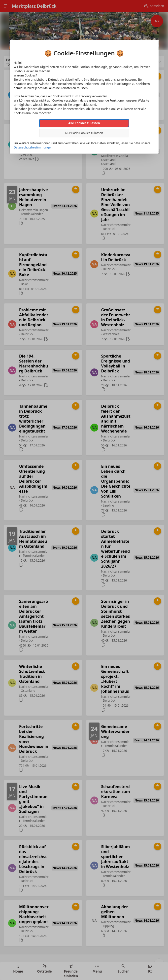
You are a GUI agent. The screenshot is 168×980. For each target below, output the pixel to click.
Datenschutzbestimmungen (33, 147)
